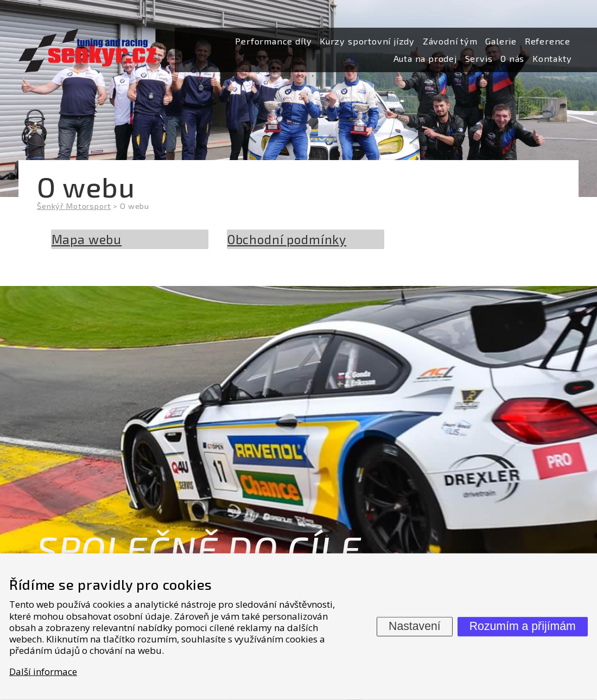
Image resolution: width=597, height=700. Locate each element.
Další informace (43, 671)
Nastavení (415, 626)
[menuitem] (273, 42)
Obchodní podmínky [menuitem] (287, 239)
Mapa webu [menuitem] (87, 239)
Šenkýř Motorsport (74, 206)
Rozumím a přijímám (523, 626)
